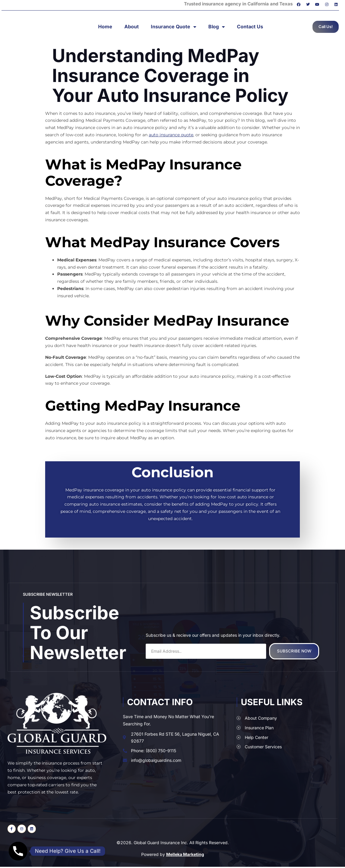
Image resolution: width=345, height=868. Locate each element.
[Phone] (18, 851)
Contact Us (250, 27)
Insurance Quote (174, 27)
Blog (217, 27)
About (132, 27)
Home (105, 27)
